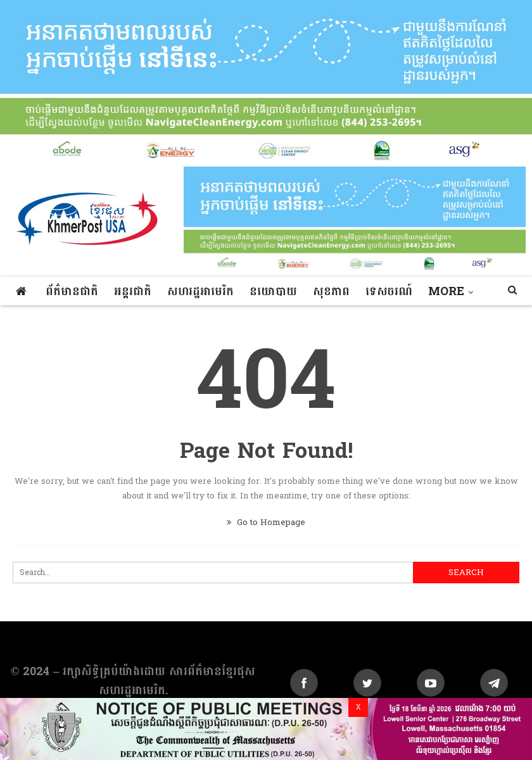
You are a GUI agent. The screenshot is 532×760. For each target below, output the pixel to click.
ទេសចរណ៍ (389, 292)
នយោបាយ (273, 292)
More (446, 292)
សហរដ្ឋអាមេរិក (200, 292)
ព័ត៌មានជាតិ (72, 292)
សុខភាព (331, 292)
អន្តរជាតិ (133, 292)
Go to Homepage (266, 522)
